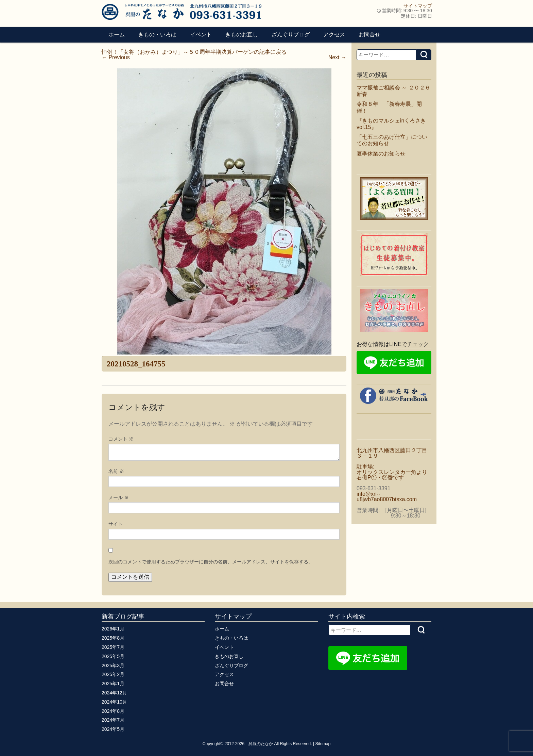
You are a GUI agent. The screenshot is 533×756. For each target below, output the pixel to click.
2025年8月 (113, 638)
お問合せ (369, 35)
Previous (116, 57)
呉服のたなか (261, 744)
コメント (121, 439)
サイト (116, 524)
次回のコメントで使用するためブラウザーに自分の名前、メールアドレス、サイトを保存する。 (211, 562)
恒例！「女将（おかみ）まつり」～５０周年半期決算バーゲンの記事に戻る (194, 52)
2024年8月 (113, 711)
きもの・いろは (157, 35)
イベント (201, 35)
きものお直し (242, 35)
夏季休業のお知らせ (381, 154)
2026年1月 (113, 629)
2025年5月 (113, 656)
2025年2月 (113, 674)
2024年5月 (113, 729)
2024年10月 (114, 702)
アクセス (334, 35)
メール (119, 497)
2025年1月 (113, 684)
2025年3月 (113, 665)
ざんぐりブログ (291, 35)
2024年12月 (114, 693)
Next (337, 57)
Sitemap (323, 744)
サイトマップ (418, 6)
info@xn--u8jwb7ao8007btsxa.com (387, 497)
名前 (116, 471)
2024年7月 (113, 720)
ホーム (117, 35)
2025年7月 (113, 647)
